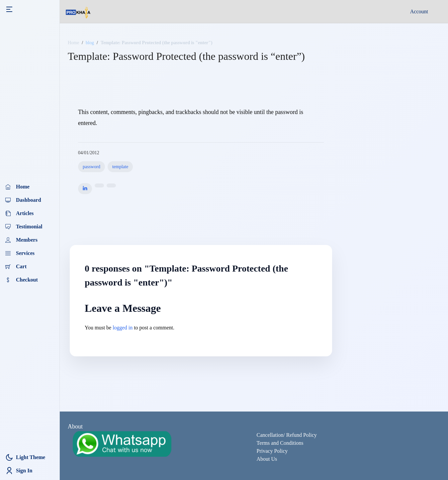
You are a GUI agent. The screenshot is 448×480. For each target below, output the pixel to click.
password (91, 167)
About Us (267, 459)
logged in (123, 328)
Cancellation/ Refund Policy (287, 435)
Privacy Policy (272, 451)
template (120, 167)
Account (419, 11)
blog (90, 43)
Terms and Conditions (280, 443)
